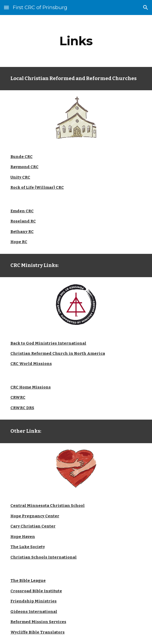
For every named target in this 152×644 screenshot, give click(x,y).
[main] (76, 41)
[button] (6, 7)
